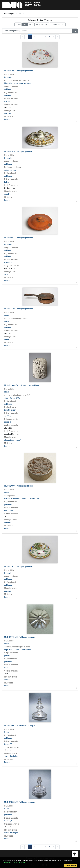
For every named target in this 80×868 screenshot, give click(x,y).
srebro (7, 680)
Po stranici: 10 (41, 24)
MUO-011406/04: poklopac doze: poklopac (22, 385)
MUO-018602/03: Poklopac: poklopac (20, 802)
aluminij (7, 523)
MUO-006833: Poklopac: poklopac (18, 238)
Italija (6, 182)
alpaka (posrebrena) (13, 440)
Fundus (7, 119)
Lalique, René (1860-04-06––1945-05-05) (21, 499)
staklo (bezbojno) (11, 756)
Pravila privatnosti (20, 863)
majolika (8, 194)
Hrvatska (8, 262)
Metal (6, 315)
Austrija (7, 416)
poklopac (20, 14)
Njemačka (8, 101)
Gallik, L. (8, 321)
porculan (8, 113)
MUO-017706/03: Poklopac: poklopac (20, 637)
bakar (7, 339)
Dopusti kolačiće (71, 865)
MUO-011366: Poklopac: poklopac (18, 309)
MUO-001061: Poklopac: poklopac (18, 71)
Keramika (8, 77)
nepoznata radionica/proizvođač (17, 650)
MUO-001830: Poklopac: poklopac (18, 151)
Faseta (18, 24)
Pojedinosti (7, 863)
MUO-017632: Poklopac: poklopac (18, 567)
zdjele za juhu (10, 170)
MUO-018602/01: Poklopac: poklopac (20, 726)
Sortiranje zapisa (57, 24)
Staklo (7, 732)
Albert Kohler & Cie (12, 398)
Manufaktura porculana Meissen (18, 83)
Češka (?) (8, 744)
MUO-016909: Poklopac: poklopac (18, 486)
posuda (7, 656)
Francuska (9, 511)
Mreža (31, 24)
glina (6, 274)
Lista (25, 24)
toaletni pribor (10, 410)
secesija (8, 422)
